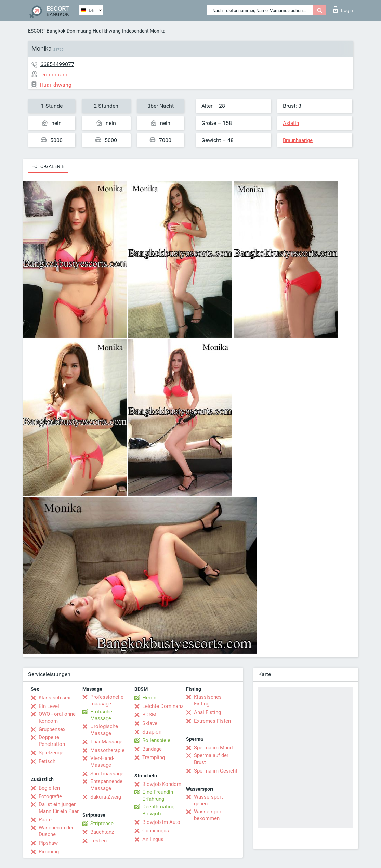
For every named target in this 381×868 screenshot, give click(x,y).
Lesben (98, 841)
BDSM (149, 715)
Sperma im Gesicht (216, 771)
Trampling (154, 757)
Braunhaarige (298, 140)
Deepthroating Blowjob (158, 810)
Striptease (102, 824)
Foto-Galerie (48, 166)
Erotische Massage (101, 715)
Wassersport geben (208, 800)
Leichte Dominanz (163, 706)
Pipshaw (48, 843)
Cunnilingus (156, 831)
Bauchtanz (102, 832)
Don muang (79, 31)
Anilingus (153, 839)
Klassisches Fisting (208, 700)
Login (343, 9)
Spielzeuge (51, 753)
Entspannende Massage (106, 785)
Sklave (150, 723)
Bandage (152, 749)
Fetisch (47, 761)
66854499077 (57, 64)
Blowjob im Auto (161, 822)
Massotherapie (107, 750)
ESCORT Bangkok (47, 31)
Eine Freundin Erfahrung (158, 795)
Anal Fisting (207, 712)
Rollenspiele (156, 740)
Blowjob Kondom (162, 784)
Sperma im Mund (213, 748)
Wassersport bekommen (208, 815)
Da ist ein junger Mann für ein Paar (59, 808)
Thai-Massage (106, 742)
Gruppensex (52, 729)
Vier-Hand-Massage (102, 762)
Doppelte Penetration (52, 741)
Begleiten (49, 788)
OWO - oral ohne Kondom (57, 717)
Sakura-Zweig (106, 797)
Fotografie (50, 796)
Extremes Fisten (212, 721)
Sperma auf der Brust (211, 759)
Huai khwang (107, 31)
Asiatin (291, 123)
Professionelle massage (107, 700)
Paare (45, 820)
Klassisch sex (54, 698)
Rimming (49, 852)
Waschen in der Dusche (56, 831)
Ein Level (49, 706)
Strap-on (152, 732)
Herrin (149, 698)
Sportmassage (107, 774)
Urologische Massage (104, 730)
